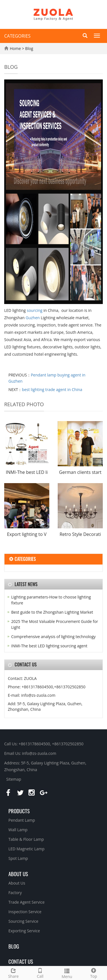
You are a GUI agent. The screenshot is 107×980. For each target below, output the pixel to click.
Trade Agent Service (26, 902)
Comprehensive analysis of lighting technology (53, 637)
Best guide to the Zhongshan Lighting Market (52, 612)
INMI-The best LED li (27, 472)
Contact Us (21, 961)
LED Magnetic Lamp (26, 849)
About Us (17, 883)
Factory (15, 893)
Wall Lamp (18, 830)
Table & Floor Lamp (26, 839)
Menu (67, 973)
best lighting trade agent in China (52, 390)
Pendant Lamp (22, 820)
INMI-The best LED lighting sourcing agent (49, 646)
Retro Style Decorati (80, 534)
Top (94, 973)
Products (19, 811)
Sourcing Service (23, 921)
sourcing (35, 310)
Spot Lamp (18, 858)
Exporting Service (24, 931)
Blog (29, 48)
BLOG (14, 946)
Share (13, 973)
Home (15, 48)
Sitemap (14, 779)
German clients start (80, 472)
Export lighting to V (27, 534)
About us (18, 874)
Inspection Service (25, 912)
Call (40, 973)
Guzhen (32, 318)
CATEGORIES (17, 36)
